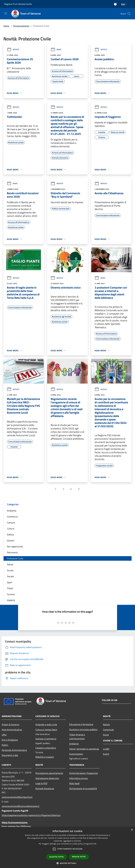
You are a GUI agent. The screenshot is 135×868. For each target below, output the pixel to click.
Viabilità (11, 600)
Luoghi (106, 749)
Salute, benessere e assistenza (84, 749)
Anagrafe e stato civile (46, 724)
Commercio (12, 517)
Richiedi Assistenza (45, 788)
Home (6, 26)
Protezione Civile (15, 558)
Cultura (11, 529)
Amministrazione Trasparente (84, 773)
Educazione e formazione (81, 724)
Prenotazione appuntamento (49, 773)
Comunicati (108, 730)
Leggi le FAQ (41, 783)
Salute (10, 564)
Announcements (21, 26)
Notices (13, 49)
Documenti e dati (10, 755)
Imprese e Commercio (46, 739)
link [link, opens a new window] (95, 844)
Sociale (10, 576)
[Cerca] (129, 14)
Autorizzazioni (76, 754)
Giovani (11, 540)
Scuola (10, 570)
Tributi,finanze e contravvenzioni (77, 737)
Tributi (10, 588)
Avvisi (106, 735)
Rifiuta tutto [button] (79, 857)
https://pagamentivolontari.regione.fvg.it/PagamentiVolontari (17, 815)
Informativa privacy (79, 778)
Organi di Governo (10, 724)
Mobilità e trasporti (45, 757)
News (56, 49)
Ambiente (12, 511)
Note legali (74, 783)
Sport (10, 582)
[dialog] (67, 847)
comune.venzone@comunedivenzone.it (17, 806)
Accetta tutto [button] (56, 857)
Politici (5, 745)
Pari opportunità (15, 546)
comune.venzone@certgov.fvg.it (17, 797)
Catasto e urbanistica (46, 748)
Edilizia (10, 535)
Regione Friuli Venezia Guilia (18, 4)
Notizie (106, 724)
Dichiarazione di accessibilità (83, 788)
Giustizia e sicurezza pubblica (83, 729)
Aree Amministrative (12, 730)
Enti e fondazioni (10, 740)
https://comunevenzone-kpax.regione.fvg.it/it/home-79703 (17, 827)
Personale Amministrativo (14, 750)
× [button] (132, 830)
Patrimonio (12, 552)
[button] (68, 863)
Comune (11, 523)
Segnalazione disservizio (47, 778)
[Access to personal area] (115, 4)
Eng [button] (124, 4)
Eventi (106, 754)
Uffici (4, 735)
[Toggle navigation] (6, 13)
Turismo (11, 594)
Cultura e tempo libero (46, 730)
